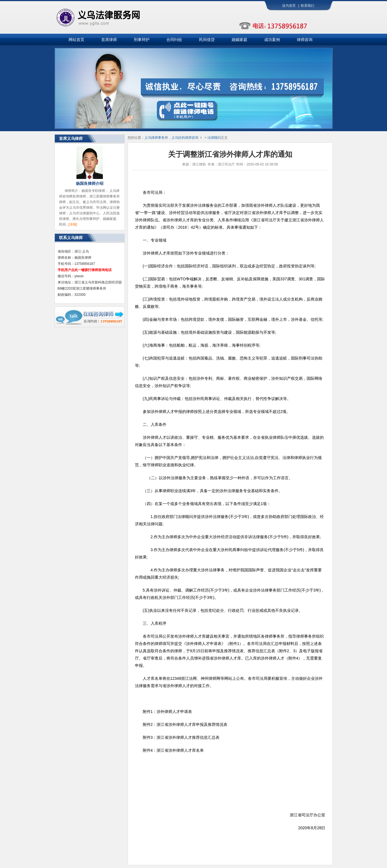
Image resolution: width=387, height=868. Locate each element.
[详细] (73, 224)
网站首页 (76, 40)
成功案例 (272, 40)
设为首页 (289, 6)
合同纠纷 (174, 40)
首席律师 (109, 40)
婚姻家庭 (239, 40)
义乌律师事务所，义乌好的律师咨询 (171, 138)
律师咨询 (305, 40)
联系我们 (307, 6)
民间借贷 (207, 40)
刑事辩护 (142, 40)
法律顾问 (214, 138)
